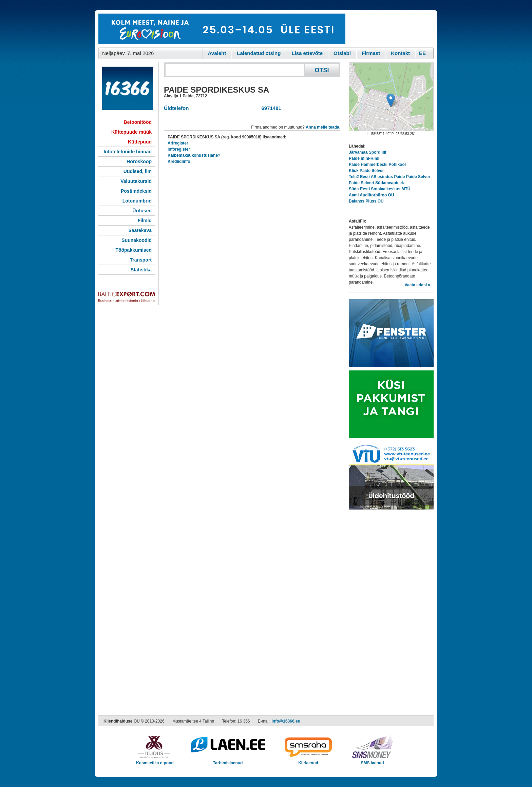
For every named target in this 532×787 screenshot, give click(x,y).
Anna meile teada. (323, 127)
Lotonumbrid (137, 201)
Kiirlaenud (308, 761)
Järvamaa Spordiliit (368, 152)
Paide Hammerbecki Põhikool (377, 165)
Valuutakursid (136, 181)
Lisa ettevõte (307, 53)
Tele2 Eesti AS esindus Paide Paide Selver (389, 177)
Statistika (141, 270)
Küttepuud (140, 142)
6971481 (270, 108)
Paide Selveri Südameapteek (376, 183)
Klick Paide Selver (366, 171)
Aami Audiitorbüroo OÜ (372, 195)
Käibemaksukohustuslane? (194, 155)
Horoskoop (139, 161)
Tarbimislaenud (228, 761)
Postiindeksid (136, 191)
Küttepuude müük (131, 132)
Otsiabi (342, 53)
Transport (141, 260)
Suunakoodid (137, 240)
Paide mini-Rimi (364, 158)
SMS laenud (372, 761)
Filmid (145, 220)
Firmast (371, 53)
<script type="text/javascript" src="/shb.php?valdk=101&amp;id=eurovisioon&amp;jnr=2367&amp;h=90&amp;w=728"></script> (222, 29)
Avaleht (217, 53)
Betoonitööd (138, 122)
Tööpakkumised (134, 250)
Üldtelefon (176, 108)
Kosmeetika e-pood (155, 761)
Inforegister (179, 149)
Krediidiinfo (179, 161)
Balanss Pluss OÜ (366, 201)
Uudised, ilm (138, 171)
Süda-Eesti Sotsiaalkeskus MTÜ (379, 189)
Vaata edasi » (417, 285)
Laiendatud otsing (259, 53)
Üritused (142, 211)
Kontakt (400, 53)
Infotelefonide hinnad (128, 152)
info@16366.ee (286, 721)
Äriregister (178, 143)
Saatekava (140, 230)
